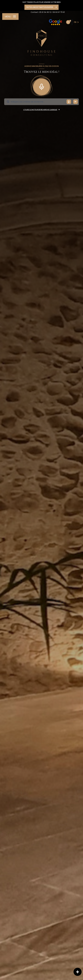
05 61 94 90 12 (45, 12)
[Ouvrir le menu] (10, 17)
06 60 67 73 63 (59, 12)
